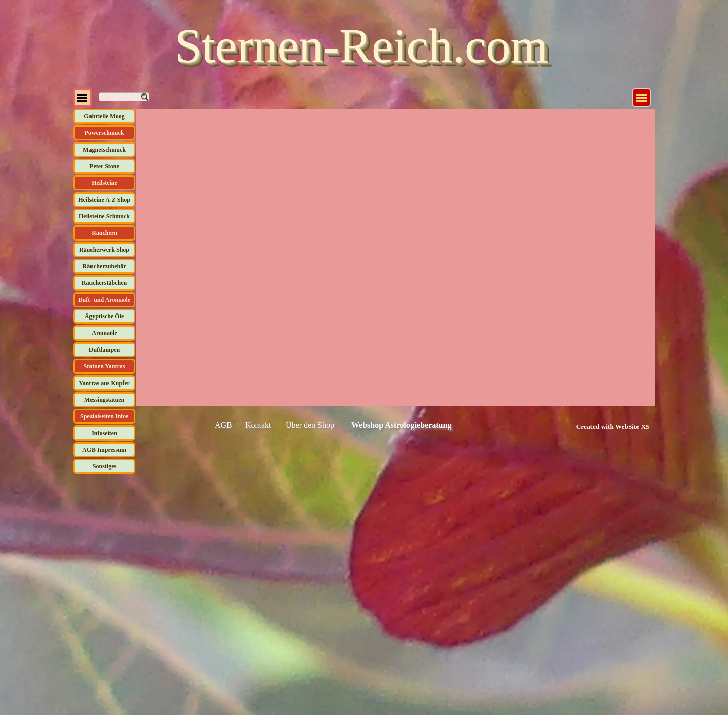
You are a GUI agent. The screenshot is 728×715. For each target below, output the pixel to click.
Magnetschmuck (104, 150)
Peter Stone (104, 166)
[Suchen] (124, 97)
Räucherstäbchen (104, 283)
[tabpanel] (601, 426)
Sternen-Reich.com (361, 46)
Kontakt (258, 425)
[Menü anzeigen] (642, 98)
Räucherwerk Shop (104, 250)
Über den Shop (310, 425)
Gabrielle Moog (104, 116)
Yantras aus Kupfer (104, 383)
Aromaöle (104, 333)
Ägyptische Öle (105, 316)
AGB (223, 425)
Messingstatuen (104, 400)
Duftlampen (104, 350)
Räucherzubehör (105, 266)
